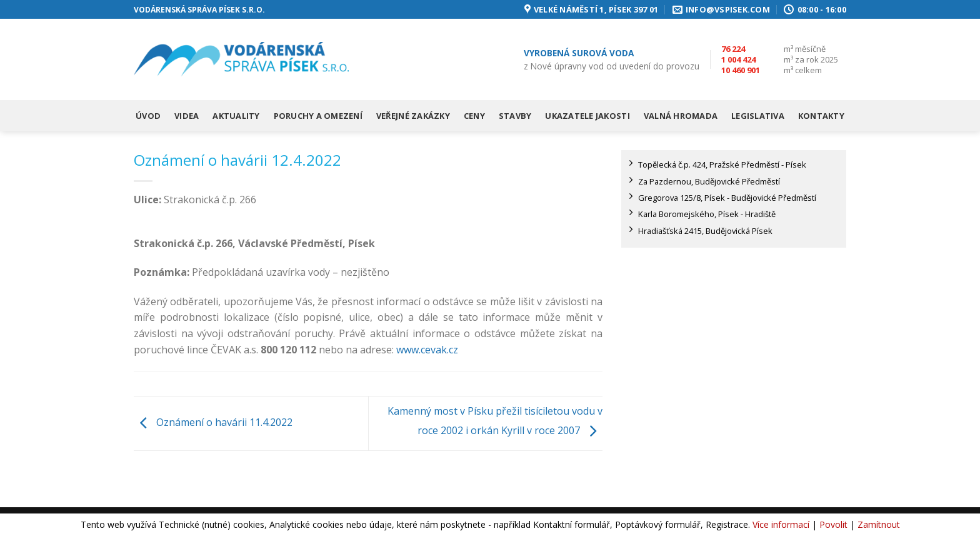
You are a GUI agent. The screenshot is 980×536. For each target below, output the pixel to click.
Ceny (474, 116)
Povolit (833, 524)
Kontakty (821, 116)
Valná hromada (681, 116)
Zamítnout (879, 524)
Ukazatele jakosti (587, 116)
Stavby (515, 116)
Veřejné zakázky (413, 116)
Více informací (781, 524)
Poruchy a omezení (318, 116)
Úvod (148, 116)
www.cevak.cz (427, 350)
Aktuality (236, 116)
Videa (187, 116)
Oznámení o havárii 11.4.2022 (213, 422)
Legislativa (758, 116)
